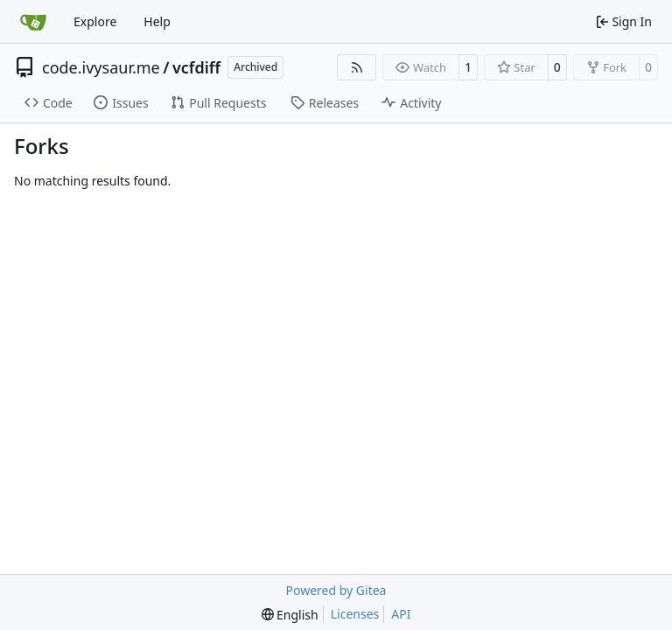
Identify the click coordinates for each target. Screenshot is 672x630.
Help (157, 21)
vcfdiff (196, 67)
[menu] (290, 615)
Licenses (355, 614)
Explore (95, 21)
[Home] (33, 22)
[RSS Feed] (357, 67)
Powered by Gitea (336, 590)
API (401, 614)
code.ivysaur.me (101, 67)
